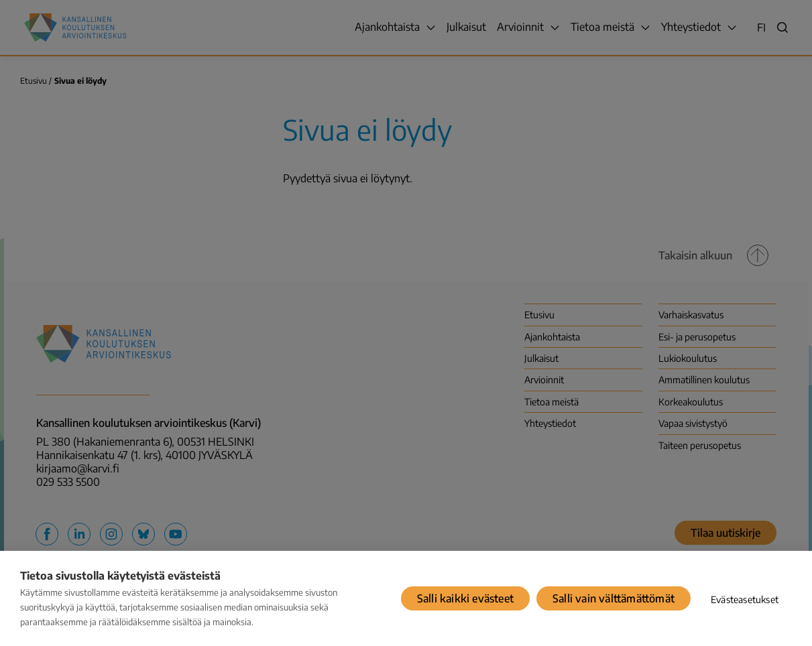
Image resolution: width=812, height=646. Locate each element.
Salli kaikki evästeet (465, 598)
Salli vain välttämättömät (614, 598)
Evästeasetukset (745, 599)
